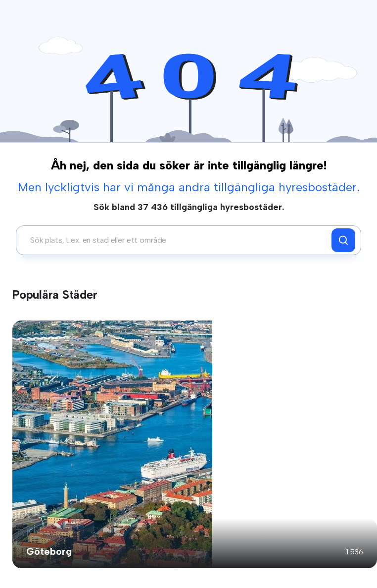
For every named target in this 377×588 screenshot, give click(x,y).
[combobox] (176, 240)
